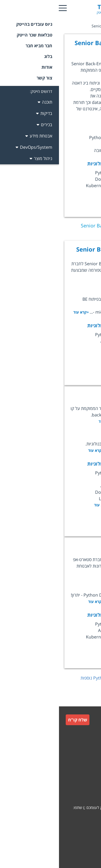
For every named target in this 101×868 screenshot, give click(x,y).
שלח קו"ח (19, 720)
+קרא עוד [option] (43, 505)
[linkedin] (62, 818)
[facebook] (76, 818)
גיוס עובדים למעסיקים (78, 740)
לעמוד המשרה (69, 361)
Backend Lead (70, 394)
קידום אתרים (85, 840)
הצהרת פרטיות (83, 791)
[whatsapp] (90, 818)
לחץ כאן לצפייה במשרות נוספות (57, 678)
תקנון (90, 765)
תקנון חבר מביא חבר (79, 778)
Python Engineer (66, 545)
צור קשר (88, 752)
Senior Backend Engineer (54, 249)
